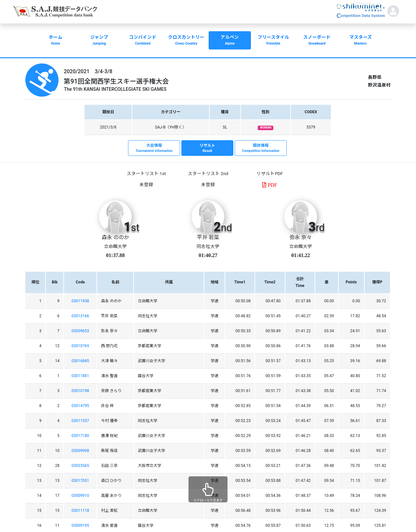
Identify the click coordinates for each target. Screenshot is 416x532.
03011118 (80, 511)
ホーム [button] (56, 41)
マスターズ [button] (360, 41)
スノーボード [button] (317, 41)
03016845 (80, 361)
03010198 (80, 391)
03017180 (80, 436)
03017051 (80, 481)
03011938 (80, 301)
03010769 (80, 346)
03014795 (80, 406)
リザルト (207, 148)
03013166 (80, 316)
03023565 (80, 466)
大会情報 (154, 148)
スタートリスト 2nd (208, 173)
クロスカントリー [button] (186, 41)
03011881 (80, 376)
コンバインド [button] (143, 41)
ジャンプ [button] (99, 41)
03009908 (80, 451)
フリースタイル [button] (273, 41)
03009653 (80, 331)
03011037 (80, 421)
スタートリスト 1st (146, 173)
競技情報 (261, 148)
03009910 (80, 496)
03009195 (80, 525)
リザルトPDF (270, 173)
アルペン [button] (230, 41)
